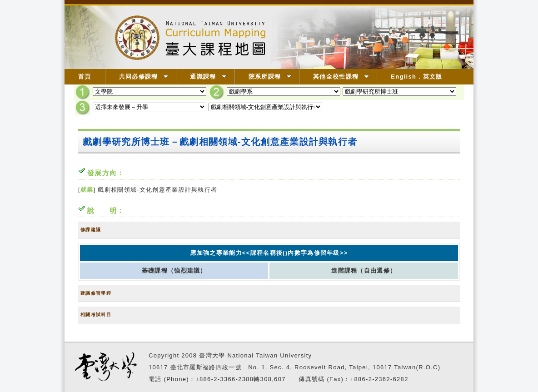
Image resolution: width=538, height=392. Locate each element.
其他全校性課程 (341, 77)
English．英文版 (416, 77)
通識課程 (208, 77)
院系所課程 (270, 77)
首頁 (85, 77)
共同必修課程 (144, 77)
